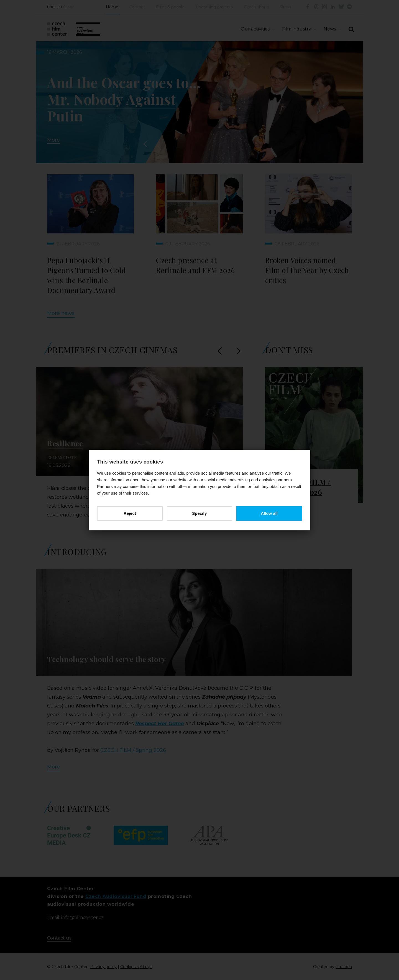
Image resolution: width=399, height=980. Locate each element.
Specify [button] (199, 513)
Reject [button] (130, 513)
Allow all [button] (269, 513)
